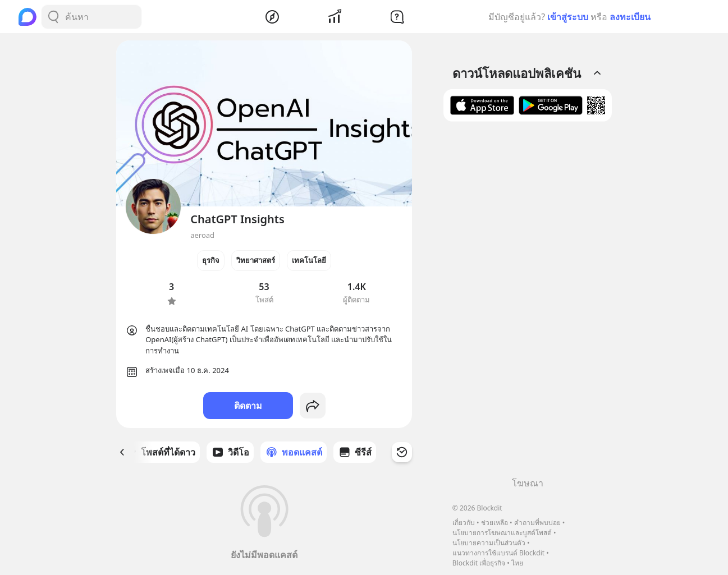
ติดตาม (248, 406)
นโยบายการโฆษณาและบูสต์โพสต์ (502, 533)
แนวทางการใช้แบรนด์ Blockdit (498, 553)
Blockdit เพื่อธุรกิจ (479, 563)
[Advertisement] (528, 303)
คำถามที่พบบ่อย (537, 523)
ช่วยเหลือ (495, 523)
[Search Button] (53, 17)
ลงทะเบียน (630, 17)
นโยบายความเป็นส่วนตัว (489, 543)
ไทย (517, 563)
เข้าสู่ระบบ (568, 17)
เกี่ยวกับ (464, 523)
